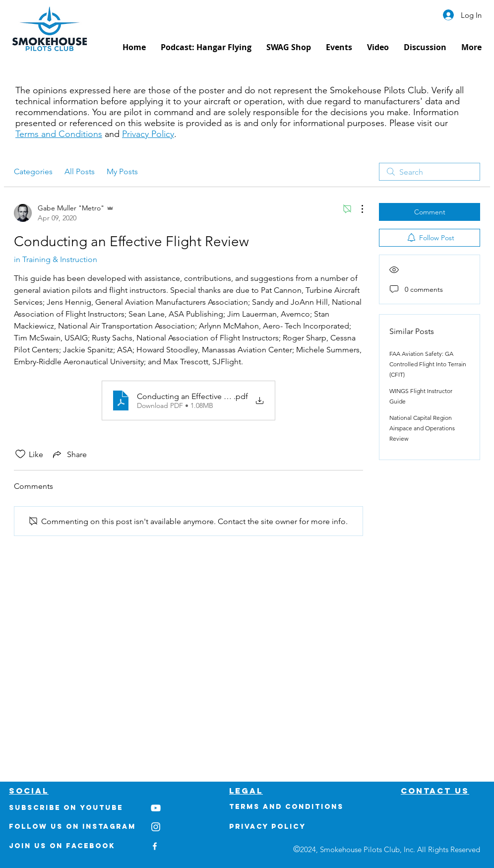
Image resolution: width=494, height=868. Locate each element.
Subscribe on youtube (66, 808)
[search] (430, 172)
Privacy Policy (148, 134)
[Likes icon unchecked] (20, 454)
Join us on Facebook (62, 846)
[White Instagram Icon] (156, 827)
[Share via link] (69, 454)
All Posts (80, 171)
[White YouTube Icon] (156, 808)
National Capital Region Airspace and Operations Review (422, 428)
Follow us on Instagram (72, 827)
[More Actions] (357, 209)
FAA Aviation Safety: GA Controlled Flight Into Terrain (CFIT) (428, 364)
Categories (33, 171)
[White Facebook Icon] (155, 846)
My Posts (122, 171)
